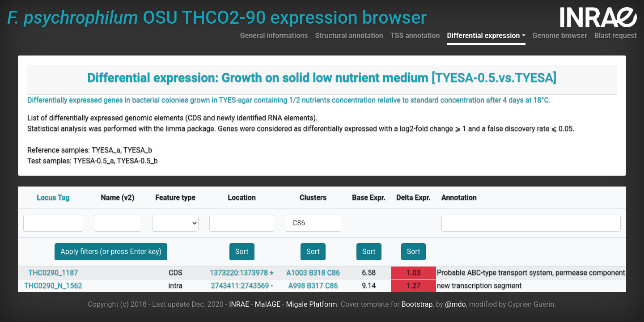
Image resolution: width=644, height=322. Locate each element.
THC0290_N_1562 (53, 286)
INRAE (239, 304)
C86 (334, 273)
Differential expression (483, 36)
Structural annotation (349, 36)
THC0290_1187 (53, 273)
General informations (274, 36)
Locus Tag (53, 197)
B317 (315, 286)
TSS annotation (415, 36)
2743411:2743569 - (242, 286)
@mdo (455, 304)
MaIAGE (268, 304)
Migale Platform (312, 304)
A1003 (297, 273)
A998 (297, 286)
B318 (317, 273)
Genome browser (560, 36)
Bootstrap (417, 304)
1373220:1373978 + (242, 273)
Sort (242, 252)
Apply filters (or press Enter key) (111, 252)
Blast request (616, 36)
